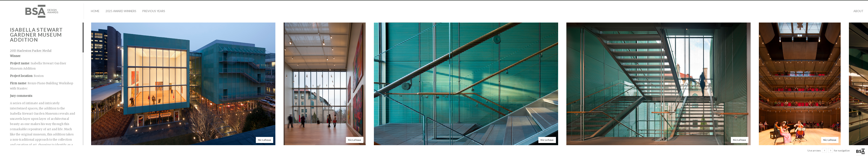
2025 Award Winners (121, 11)
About (858, 11)
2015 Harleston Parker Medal (31, 51)
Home (95, 11)
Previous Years (154, 11)
